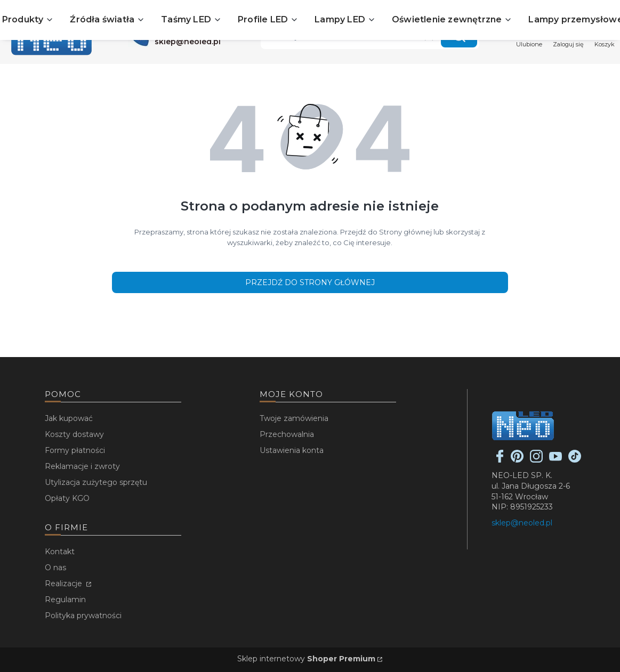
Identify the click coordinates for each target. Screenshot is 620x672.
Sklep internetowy (306, 659)
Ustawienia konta (292, 450)
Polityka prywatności (83, 616)
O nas (55, 568)
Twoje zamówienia (294, 418)
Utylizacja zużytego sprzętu (96, 482)
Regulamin (65, 600)
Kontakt (60, 552)
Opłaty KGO (67, 498)
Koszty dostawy (74, 434)
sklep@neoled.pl (522, 523)
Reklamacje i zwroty (82, 466)
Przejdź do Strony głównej (310, 282)
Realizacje (65, 584)
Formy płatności (75, 450)
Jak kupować (69, 418)
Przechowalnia (287, 434)
